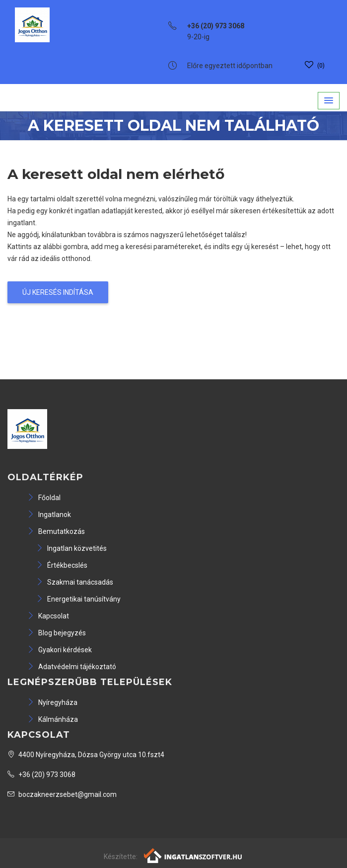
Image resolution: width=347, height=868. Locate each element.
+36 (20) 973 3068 (41, 775)
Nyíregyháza (52, 702)
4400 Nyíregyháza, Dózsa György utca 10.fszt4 (86, 755)
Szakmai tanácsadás (75, 582)
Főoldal (44, 498)
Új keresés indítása (58, 292)
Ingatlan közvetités (71, 548)
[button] (329, 101)
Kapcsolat (48, 616)
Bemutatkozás (56, 531)
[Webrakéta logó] (193, 855)
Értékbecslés (62, 565)
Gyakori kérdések (60, 650)
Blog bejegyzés (57, 633)
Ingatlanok (49, 515)
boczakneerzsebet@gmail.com (62, 794)
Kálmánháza (53, 719)
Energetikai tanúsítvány (78, 599)
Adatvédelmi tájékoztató (72, 667)
